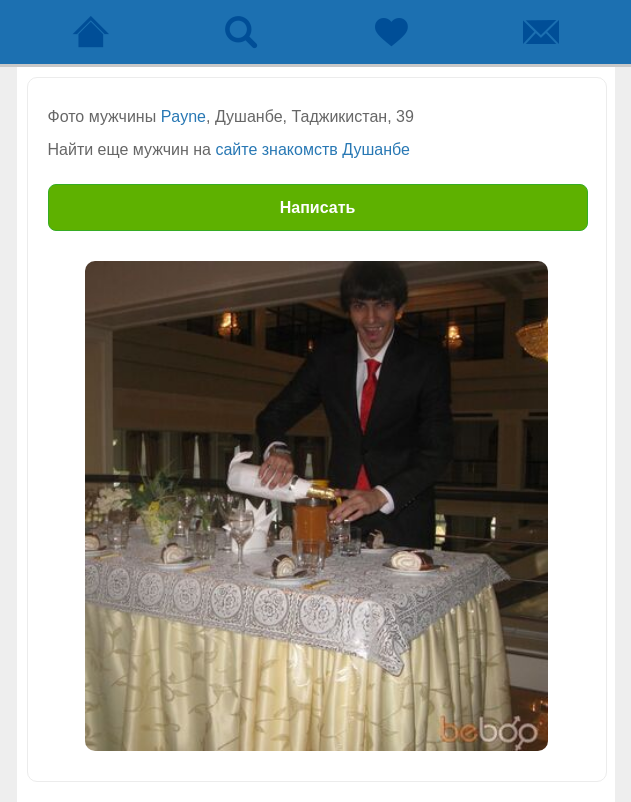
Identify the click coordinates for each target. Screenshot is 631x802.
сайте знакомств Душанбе (312, 149)
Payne (183, 116)
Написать (318, 207)
